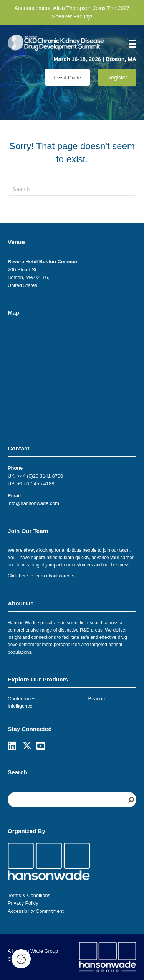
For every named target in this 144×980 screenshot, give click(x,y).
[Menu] (130, 44)
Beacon (97, 699)
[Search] (72, 189)
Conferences (22, 699)
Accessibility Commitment (36, 911)
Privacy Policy (23, 903)
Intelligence (20, 706)
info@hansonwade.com (33, 503)
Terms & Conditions (29, 895)
